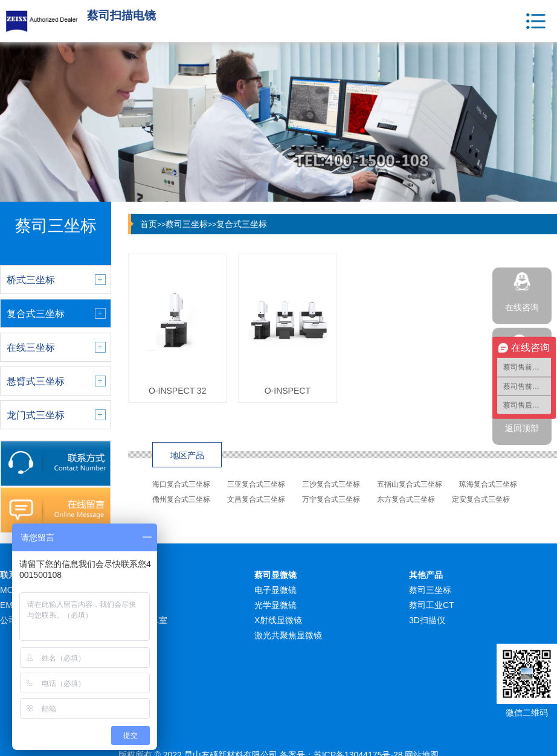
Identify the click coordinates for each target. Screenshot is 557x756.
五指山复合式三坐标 (410, 484)
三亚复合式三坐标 (256, 484)
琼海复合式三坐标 (488, 484)
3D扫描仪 (427, 620)
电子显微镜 (275, 590)
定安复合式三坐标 (481, 499)
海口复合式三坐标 (181, 484)
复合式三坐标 (242, 224)
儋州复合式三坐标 (181, 499)
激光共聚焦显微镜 (288, 635)
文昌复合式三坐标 (256, 499)
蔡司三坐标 (187, 224)
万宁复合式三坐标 (331, 499)
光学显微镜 (275, 605)
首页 (149, 224)
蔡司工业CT (432, 605)
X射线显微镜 (278, 620)
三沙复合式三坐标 (331, 484)
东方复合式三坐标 (406, 499)
